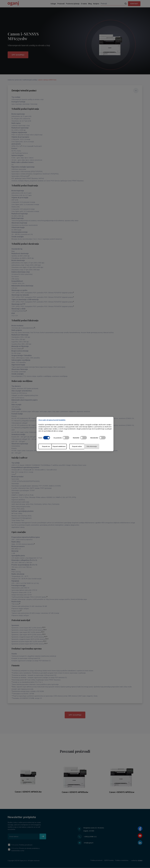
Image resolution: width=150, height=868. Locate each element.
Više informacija (101, 447)
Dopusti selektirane (64, 447)
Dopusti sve (46, 447)
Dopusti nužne (82, 447)
